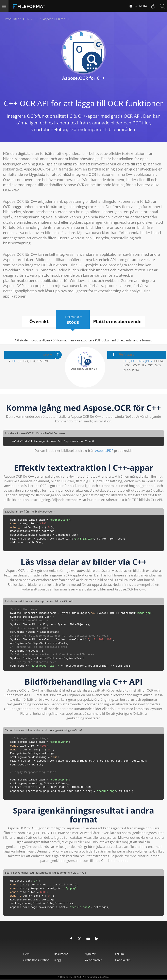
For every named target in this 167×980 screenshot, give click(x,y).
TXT (133, 361)
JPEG (148, 361)
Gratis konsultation (22, 960)
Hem (12, 954)
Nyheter (92, 954)
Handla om (133, 960)
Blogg (52, 960)
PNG (141, 361)
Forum (130, 954)
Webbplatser (95, 960)
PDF (15, 361)
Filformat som (73, 319)
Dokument (55, 954)
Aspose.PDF (104, 451)
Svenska (137, 6)
